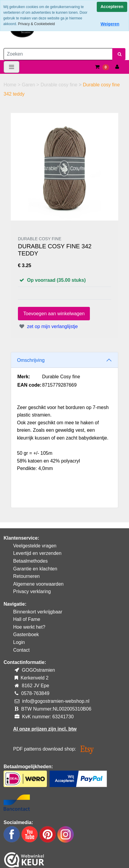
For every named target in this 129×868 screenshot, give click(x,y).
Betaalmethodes (30, 561)
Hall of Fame (27, 619)
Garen (29, 85)
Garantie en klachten (35, 569)
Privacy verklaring (32, 591)
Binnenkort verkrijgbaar (38, 612)
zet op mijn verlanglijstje (48, 326)
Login (19, 642)
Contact (21, 650)
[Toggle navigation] (11, 67)
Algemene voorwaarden (38, 584)
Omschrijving (31, 360)
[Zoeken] (58, 54)
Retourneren (26, 576)
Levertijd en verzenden (37, 553)
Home (11, 85)
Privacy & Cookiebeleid (36, 24)
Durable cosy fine (60, 85)
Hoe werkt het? (29, 627)
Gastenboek (26, 634)
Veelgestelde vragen (35, 546)
